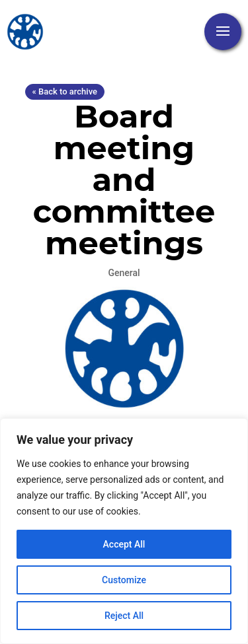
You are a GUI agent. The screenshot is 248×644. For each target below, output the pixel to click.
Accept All (124, 544)
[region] (124, 531)
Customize (124, 580)
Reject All (124, 616)
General (124, 273)
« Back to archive (65, 91)
